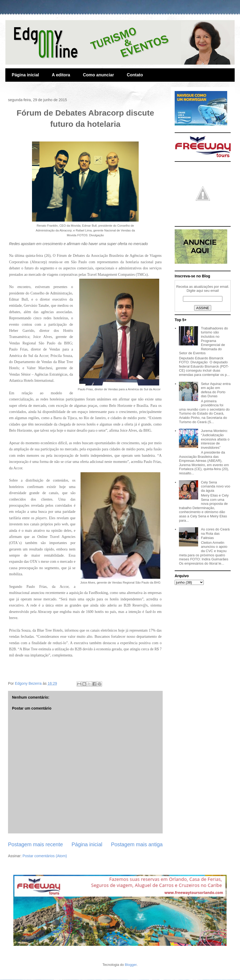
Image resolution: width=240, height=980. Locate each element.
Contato (135, 75)
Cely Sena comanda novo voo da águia (215, 486)
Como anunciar (98, 75)
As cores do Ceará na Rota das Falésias (215, 533)
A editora (61, 75)
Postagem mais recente (35, 844)
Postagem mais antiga (137, 844)
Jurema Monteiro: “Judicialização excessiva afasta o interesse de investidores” (215, 439)
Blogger (131, 965)
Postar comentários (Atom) (45, 856)
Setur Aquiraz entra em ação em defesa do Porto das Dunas (216, 390)
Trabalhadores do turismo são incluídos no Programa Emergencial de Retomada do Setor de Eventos (203, 341)
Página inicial (25, 75)
